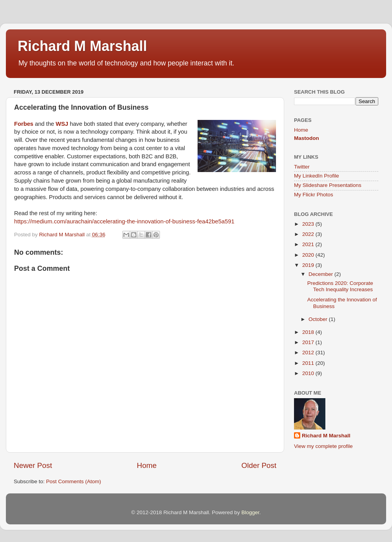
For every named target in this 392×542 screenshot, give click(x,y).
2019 (309, 265)
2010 (309, 373)
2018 (309, 332)
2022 (309, 234)
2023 (309, 224)
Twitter (302, 167)
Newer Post (33, 465)
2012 (309, 353)
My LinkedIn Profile (317, 176)
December (321, 274)
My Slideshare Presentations (328, 185)
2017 (309, 342)
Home (147, 465)
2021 (309, 244)
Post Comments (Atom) (74, 481)
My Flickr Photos (314, 195)
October (319, 319)
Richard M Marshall (82, 46)
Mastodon (307, 138)
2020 (309, 255)
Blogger (250, 512)
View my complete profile (323, 446)
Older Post (259, 465)
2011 (309, 363)
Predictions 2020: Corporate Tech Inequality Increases (340, 286)
